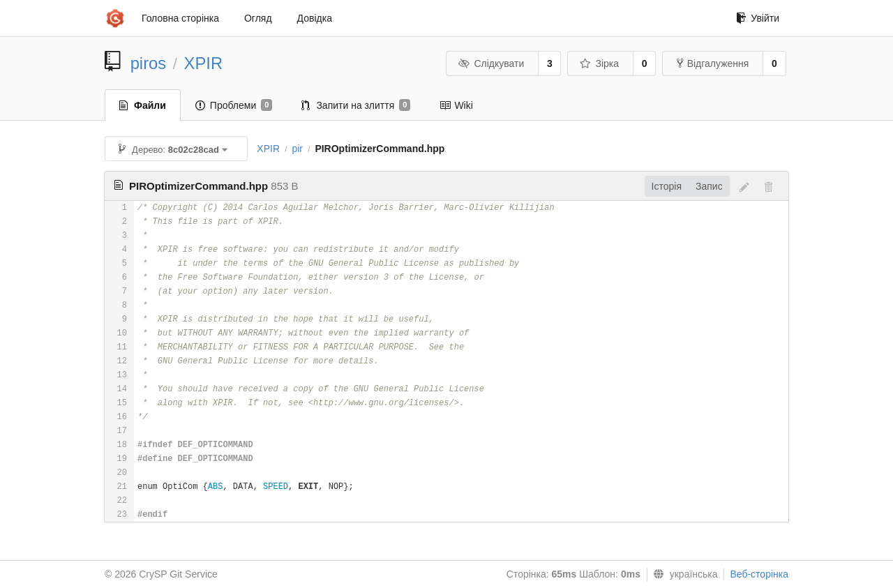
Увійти (758, 18)
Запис (709, 186)
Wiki (456, 105)
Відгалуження (713, 63)
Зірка (599, 63)
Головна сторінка (180, 18)
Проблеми (234, 105)
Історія (667, 186)
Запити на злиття (356, 105)
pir (297, 149)
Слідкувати (491, 63)
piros (149, 63)
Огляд (258, 18)
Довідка (315, 18)
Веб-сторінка (759, 574)
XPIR (204, 63)
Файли (143, 105)
